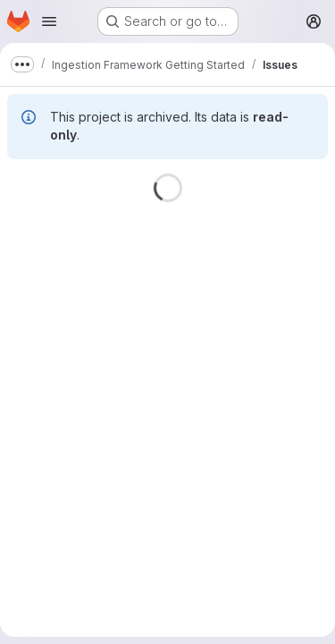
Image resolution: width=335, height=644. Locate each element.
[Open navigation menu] (49, 21)
